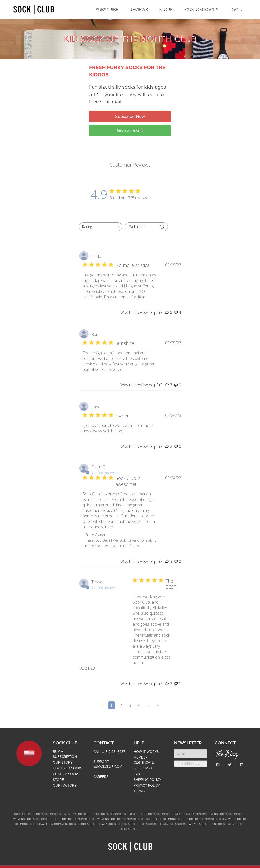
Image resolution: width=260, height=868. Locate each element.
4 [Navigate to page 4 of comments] (139, 705)
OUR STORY (63, 763)
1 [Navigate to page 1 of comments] (111, 705)
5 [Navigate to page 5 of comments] (149, 705)
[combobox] (100, 227)
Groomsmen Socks (63, 824)
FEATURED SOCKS (67, 768)
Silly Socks (236, 824)
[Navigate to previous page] (102, 705)
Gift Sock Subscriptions (191, 814)
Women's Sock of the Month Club (120, 819)
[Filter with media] (146, 227)
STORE (166, 10)
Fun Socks (218, 824)
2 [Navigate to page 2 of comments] (121, 705)
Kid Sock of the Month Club (165, 819)
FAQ (137, 774)
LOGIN (236, 10)
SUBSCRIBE (107, 10)
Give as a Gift (130, 130)
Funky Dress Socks (173, 824)
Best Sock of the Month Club (74, 819)
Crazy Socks (107, 824)
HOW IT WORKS (146, 752)
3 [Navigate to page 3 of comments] (130, 705)
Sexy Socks (129, 829)
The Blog (226, 755)
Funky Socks (128, 824)
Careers (101, 777)
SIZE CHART (143, 768)
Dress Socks (148, 824)
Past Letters (23, 814)
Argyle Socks (198, 824)
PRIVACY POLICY (147, 786)
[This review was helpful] (167, 312)
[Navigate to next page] (158, 705)
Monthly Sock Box (77, 814)
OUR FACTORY (65, 786)
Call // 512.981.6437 (109, 752)
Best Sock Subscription (156, 814)
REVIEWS (139, 10)
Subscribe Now (130, 116)
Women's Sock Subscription (32, 819)
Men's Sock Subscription (227, 814)
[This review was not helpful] (176, 312)
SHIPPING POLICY (148, 780)
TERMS (139, 791)
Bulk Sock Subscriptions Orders (115, 814)
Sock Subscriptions (48, 814)
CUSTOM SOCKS (202, 10)
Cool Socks (87, 824)
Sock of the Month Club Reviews (210, 819)
